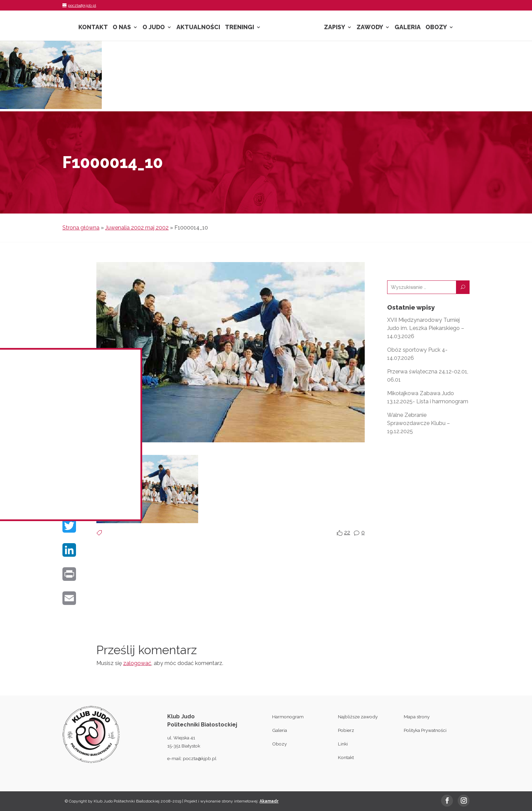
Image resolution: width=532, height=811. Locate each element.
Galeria (408, 28)
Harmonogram (288, 717)
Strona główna (81, 228)
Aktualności (198, 28)
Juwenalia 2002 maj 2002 (137, 228)
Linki (343, 744)
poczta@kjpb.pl (200, 758)
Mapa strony (417, 717)
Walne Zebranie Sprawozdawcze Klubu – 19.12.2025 (419, 423)
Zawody (370, 28)
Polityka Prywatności (425, 730)
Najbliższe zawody (358, 717)
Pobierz (346, 730)
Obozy (436, 28)
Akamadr (269, 801)
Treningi (240, 28)
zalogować (137, 663)
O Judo (154, 28)
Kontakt (93, 28)
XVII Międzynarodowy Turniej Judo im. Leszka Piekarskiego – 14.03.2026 (426, 328)
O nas (122, 28)
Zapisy (335, 28)
